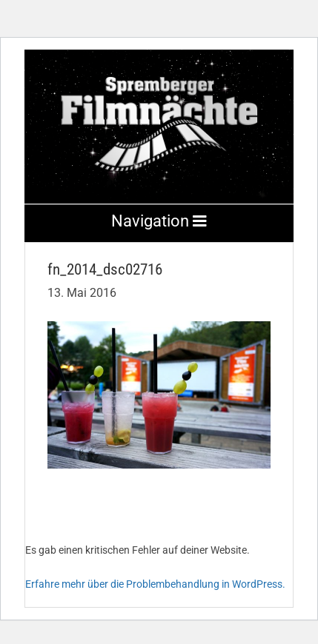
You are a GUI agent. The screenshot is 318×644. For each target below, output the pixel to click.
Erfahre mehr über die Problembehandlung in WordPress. (155, 584)
